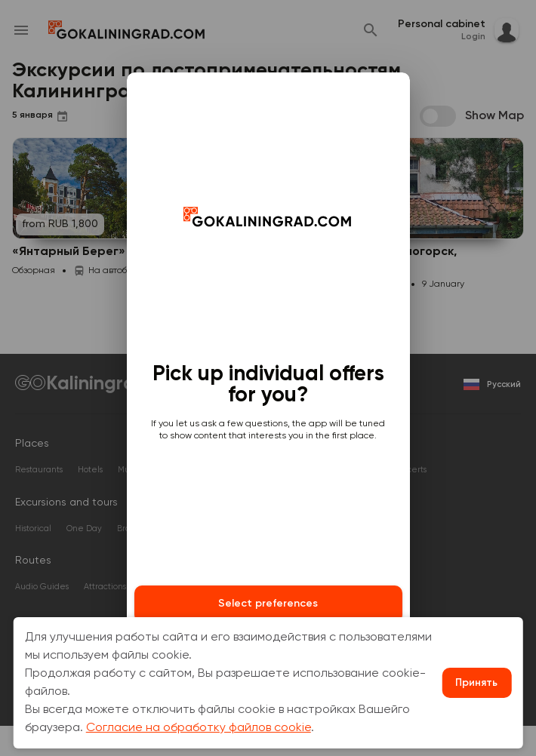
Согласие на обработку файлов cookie (199, 728)
